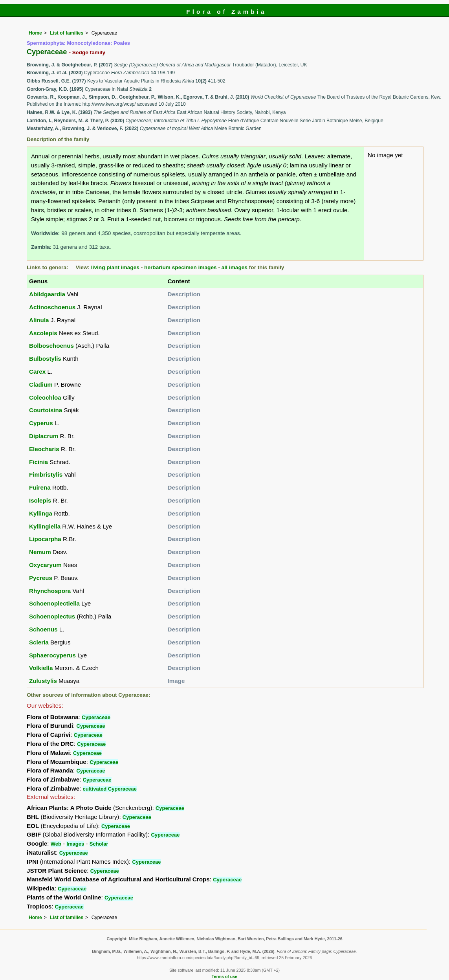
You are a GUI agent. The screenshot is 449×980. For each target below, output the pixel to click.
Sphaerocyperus (52, 655)
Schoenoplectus (52, 616)
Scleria (39, 642)
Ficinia (38, 462)
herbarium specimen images (181, 267)
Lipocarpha (45, 539)
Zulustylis (43, 681)
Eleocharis (44, 449)
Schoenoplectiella (54, 603)
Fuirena (40, 487)
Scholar (99, 844)
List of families (67, 33)
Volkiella (41, 668)
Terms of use (224, 976)
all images (235, 267)
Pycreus (41, 578)
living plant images (115, 267)
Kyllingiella (45, 526)
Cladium (41, 384)
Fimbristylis (46, 474)
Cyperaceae (96, 717)
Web (56, 844)
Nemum (40, 552)
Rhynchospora (50, 591)
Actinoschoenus (52, 307)
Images (75, 844)
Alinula (39, 320)
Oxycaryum (45, 565)
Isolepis (40, 500)
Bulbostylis (45, 359)
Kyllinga (41, 513)
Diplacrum (44, 436)
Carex (37, 372)
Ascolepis (43, 333)
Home (35, 33)
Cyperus (41, 423)
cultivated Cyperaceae (110, 789)
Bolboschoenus (51, 346)
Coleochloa (45, 397)
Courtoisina (46, 410)
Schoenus (43, 629)
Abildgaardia (47, 294)
